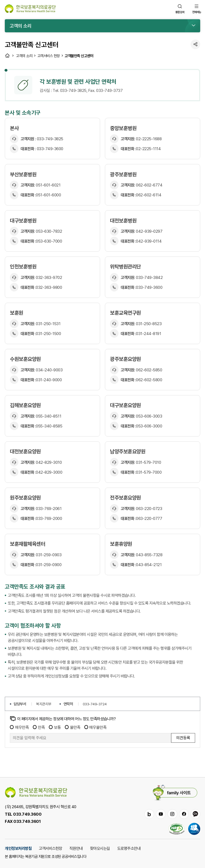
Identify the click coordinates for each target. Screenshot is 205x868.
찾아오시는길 (100, 848)
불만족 (73, 727)
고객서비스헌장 (50, 848)
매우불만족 (96, 727)
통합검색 (180, 9)
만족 (39, 727)
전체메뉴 (197, 9)
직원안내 (76, 848)
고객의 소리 (24, 56)
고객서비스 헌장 (49, 56)
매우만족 (19, 727)
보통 (55, 727)
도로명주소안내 (129, 848)
